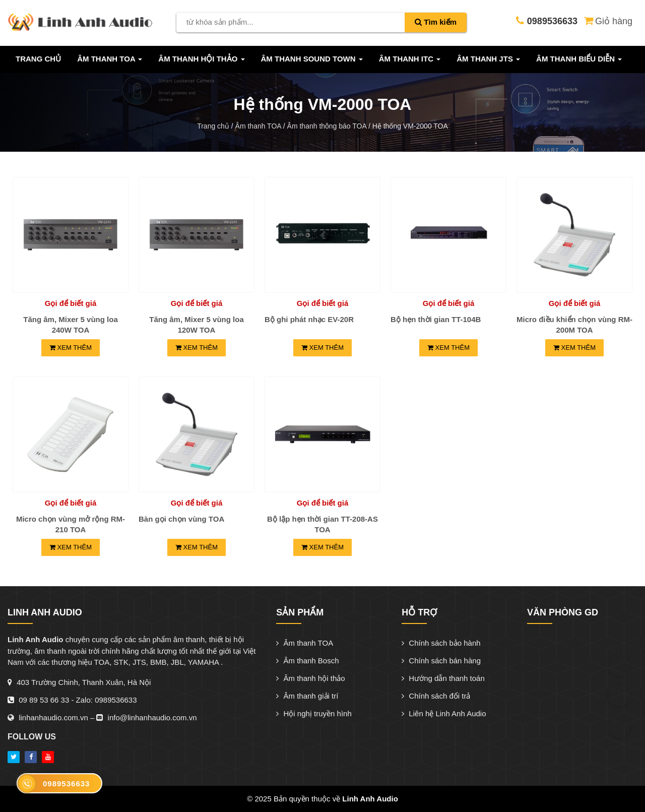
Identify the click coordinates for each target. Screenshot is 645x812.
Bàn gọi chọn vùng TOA (181, 519)
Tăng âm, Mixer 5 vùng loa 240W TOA (71, 325)
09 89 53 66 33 (44, 700)
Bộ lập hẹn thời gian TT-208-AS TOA (322, 524)
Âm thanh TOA (305, 643)
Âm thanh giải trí (307, 696)
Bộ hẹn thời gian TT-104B (436, 319)
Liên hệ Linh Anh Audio (444, 713)
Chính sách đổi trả (436, 696)
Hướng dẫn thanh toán (443, 678)
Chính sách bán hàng (441, 661)
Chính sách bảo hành (441, 643)
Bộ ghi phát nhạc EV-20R (309, 319)
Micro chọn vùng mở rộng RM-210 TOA (71, 524)
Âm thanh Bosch (307, 661)
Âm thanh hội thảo (310, 678)
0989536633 (116, 700)
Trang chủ (38, 59)
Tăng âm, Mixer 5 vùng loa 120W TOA (197, 325)
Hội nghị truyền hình (314, 713)
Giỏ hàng (607, 20)
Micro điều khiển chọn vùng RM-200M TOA (574, 325)
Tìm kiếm (436, 22)
